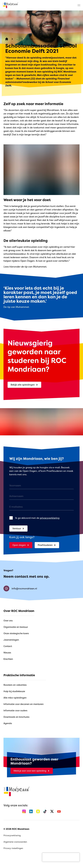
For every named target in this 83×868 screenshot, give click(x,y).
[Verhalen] (17, 39)
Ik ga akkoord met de (37, 518)
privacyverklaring (50, 518)
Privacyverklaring (12, 835)
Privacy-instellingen (13, 848)
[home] (10, 5)
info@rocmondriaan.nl (20, 588)
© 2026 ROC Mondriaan (16, 829)
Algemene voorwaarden (15, 842)
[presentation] (61, 857)
